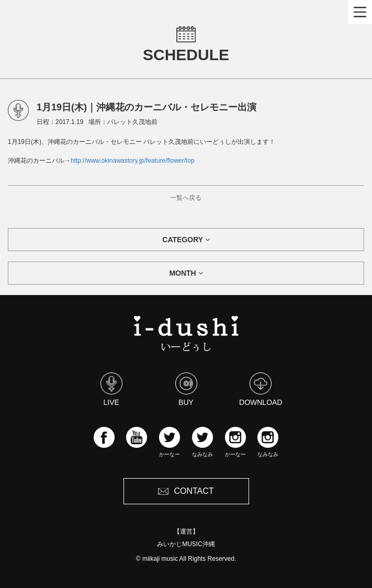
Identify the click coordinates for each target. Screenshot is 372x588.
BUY (186, 389)
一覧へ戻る (186, 198)
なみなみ (202, 442)
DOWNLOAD (261, 389)
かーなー (170, 442)
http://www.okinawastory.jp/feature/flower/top (133, 161)
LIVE (111, 389)
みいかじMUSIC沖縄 (186, 544)
